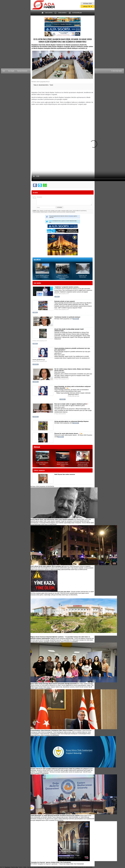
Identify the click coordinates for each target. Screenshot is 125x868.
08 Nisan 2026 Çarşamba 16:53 (67, 423)
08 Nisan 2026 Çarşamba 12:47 (67, 319)
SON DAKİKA (62, 13)
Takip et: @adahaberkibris (41, 85)
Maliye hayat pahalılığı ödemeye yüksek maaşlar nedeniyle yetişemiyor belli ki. (63, 396)
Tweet (51, 85)
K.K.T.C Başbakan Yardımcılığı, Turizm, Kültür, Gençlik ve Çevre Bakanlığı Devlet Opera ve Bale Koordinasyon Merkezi (46, 867)
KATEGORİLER (77, 13)
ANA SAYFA (49, 13)
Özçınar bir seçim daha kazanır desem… (73, 436)
